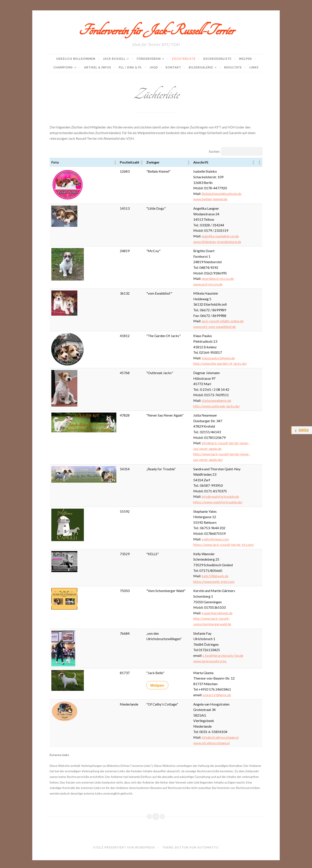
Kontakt (173, 67)
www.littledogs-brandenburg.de (217, 242)
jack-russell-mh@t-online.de (223, 321)
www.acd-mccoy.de (208, 284)
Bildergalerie (201, 67)
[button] (115, 162)
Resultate (233, 67)
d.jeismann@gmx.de (216, 400)
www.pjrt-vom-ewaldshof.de (214, 327)
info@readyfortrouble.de (220, 496)
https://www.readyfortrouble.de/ (218, 502)
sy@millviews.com (215, 539)
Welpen (245, 59)
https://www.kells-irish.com (214, 582)
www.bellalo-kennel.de (210, 199)
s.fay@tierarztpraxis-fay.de (223, 655)
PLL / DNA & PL (130, 67)
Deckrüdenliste (217, 59)
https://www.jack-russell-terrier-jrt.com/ (224, 544)
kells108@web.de (215, 576)
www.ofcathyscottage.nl (211, 743)
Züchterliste (184, 59)
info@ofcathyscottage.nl (220, 737)
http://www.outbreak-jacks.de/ (217, 406)
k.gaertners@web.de (217, 613)
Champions (63, 67)
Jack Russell (114, 59)
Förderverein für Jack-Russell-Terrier (156, 31)
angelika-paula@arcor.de (220, 236)
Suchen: (214, 151)
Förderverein (149, 59)
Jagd (154, 67)
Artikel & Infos (98, 67)
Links (254, 67)
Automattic (208, 847)
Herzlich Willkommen (76, 59)
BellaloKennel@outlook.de (222, 194)
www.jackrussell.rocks (210, 661)
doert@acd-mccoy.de (218, 278)
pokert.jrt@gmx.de (217, 695)
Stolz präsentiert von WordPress (124, 847)
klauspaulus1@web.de (218, 358)
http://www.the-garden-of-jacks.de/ (220, 363)
